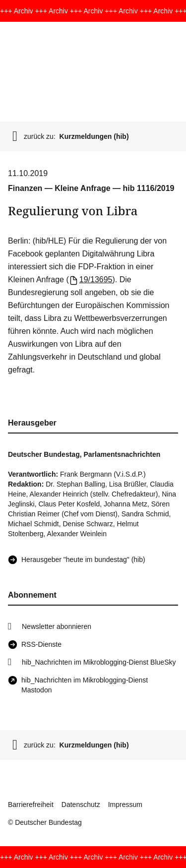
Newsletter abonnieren (57, 626)
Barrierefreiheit (31, 805)
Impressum (125, 805)
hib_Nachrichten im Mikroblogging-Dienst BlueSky (99, 662)
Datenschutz (81, 805)
